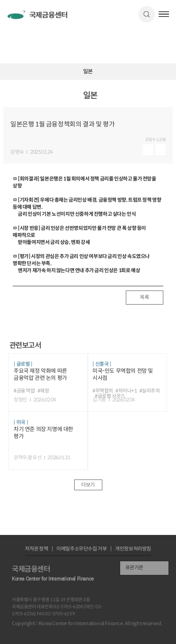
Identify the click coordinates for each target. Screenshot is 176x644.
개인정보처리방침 (133, 549)
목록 (144, 297)
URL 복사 (167, 99)
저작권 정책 (37, 549)
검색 (147, 14)
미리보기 (148, 150)
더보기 (88, 485)
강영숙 (17, 153)
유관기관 (134, 568)
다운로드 (161, 150)
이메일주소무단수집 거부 (81, 549)
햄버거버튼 (164, 14)
